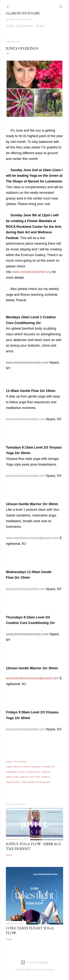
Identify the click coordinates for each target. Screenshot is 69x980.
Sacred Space (33, 772)
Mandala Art (48, 767)
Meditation (12, 772)
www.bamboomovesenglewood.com (32, 538)
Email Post (21, 762)
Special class (12, 777)
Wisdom (46, 777)
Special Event (27, 777)
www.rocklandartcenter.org (32, 272)
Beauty (17, 767)
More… (41, 26)
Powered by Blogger (35, 962)
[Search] (61, 6)
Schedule (46, 772)
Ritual (22, 772)
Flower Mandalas (31, 767)
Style (38, 777)
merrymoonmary (44, 969)
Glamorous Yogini (23, 13)
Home (10, 26)
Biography (25, 26)
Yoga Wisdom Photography (36, 782)
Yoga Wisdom (13, 782)
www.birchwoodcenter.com (27, 363)
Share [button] (9, 762)
